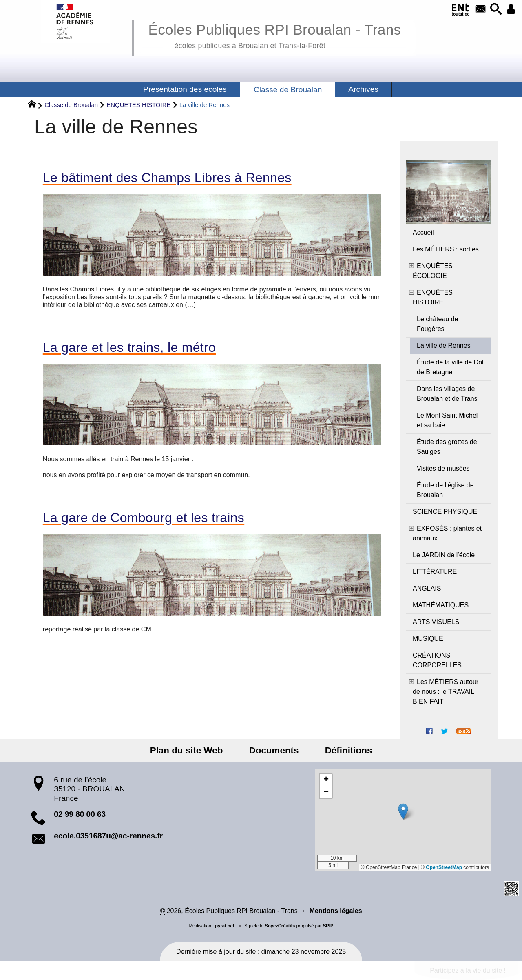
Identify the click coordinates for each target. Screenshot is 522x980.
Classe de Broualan (71, 105)
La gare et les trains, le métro (129, 347)
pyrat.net (225, 926)
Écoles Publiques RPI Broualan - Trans (274, 35)
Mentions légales (336, 911)
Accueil (423, 232)
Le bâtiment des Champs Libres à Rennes (167, 178)
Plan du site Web (192, 750)
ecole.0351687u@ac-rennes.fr (108, 836)
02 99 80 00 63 (80, 814)
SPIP (328, 926)
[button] (494, 10)
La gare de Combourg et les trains (144, 518)
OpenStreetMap (444, 867)
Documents (274, 750)
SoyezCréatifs (280, 926)
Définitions (343, 750)
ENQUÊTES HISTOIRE (138, 105)
